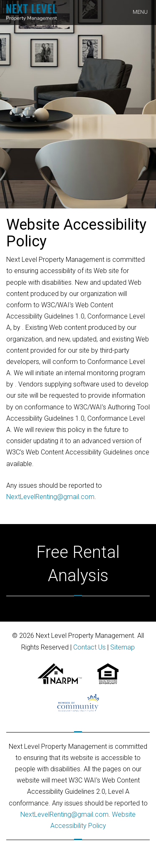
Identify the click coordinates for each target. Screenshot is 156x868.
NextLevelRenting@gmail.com (50, 497)
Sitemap (123, 647)
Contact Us (89, 647)
